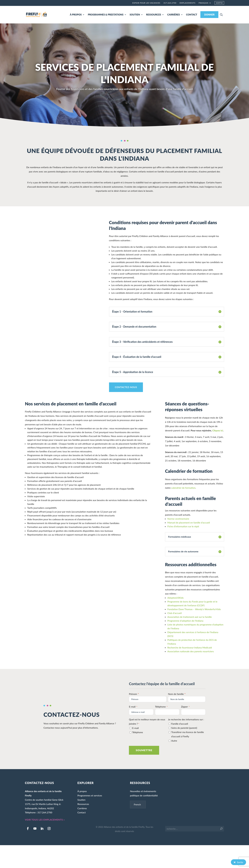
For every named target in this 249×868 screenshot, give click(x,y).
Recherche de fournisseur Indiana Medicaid (190, 647)
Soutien (81, 800)
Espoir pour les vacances (146, 3)
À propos (82, 791)
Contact (82, 812)
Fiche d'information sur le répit (183, 526)
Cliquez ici (218, 430)
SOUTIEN (135, 15)
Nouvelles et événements (143, 791)
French (137, 804)
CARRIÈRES (174, 15)
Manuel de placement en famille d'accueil (189, 522)
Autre (174, 741)
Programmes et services (90, 795)
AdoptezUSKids (175, 598)
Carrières (82, 808)
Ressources (83, 804)
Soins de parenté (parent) (184, 728)
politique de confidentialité (144, 795)
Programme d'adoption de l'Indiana (185, 621)
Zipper (185, 707)
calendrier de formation (183, 488)
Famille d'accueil (180, 724)
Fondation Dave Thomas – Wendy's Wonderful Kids (194, 609)
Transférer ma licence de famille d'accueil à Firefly (187, 734)
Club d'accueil (175, 613)
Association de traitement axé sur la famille (190, 617)
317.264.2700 (170, 3)
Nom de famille (177, 694)
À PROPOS (76, 15)
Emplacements (187, 3)
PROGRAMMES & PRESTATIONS (106, 15)
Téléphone (161, 707)
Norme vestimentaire (178, 519)
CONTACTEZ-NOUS (126, 387)
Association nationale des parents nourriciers (191, 651)
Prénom (134, 694)
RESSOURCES (154, 15)
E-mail (133, 707)
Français (203, 3)
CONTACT (192, 15)
